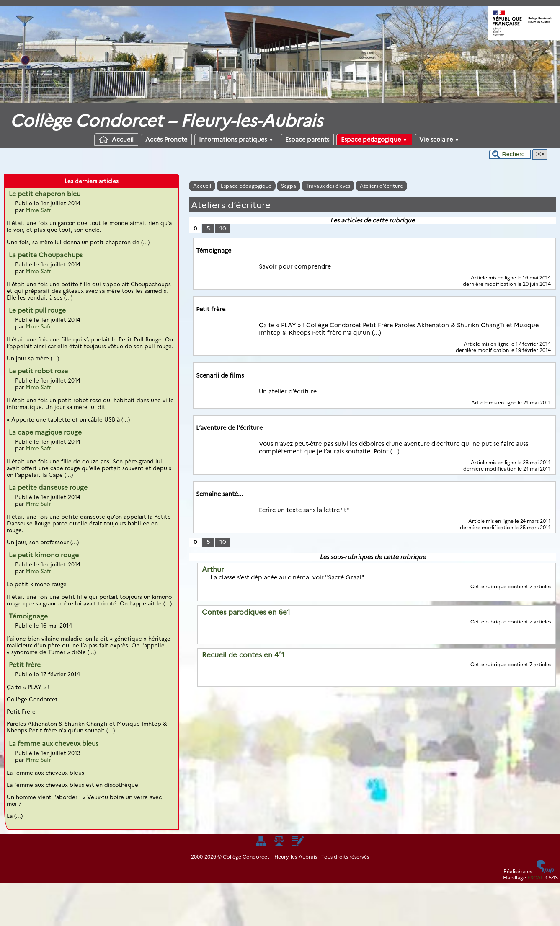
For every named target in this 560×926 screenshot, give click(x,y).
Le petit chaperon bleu (45, 194)
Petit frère (25, 665)
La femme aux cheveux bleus (54, 744)
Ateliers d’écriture (381, 186)
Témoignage (28, 616)
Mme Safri (39, 210)
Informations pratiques (236, 140)
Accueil (116, 140)
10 (223, 228)
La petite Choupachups (46, 255)
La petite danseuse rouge (48, 488)
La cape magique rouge (45, 432)
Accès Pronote (166, 140)
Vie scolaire (439, 140)
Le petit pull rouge (37, 310)
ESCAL (535, 878)
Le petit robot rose (38, 371)
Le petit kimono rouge (44, 555)
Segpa (289, 186)
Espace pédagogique (374, 140)
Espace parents (307, 140)
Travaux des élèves (328, 186)
